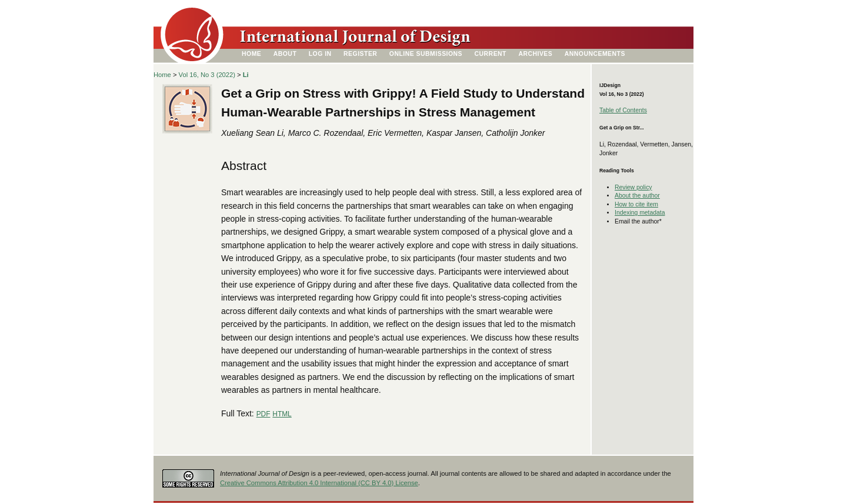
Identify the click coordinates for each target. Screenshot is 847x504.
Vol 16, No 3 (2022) (207, 75)
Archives (535, 54)
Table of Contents (623, 110)
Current (491, 54)
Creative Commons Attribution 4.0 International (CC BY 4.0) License (319, 483)
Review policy (633, 187)
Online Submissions (426, 54)
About (285, 54)
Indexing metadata (640, 213)
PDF (264, 414)
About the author (637, 196)
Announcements (595, 54)
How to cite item (636, 204)
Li (246, 75)
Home (251, 54)
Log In (320, 54)
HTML (282, 414)
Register (360, 54)
